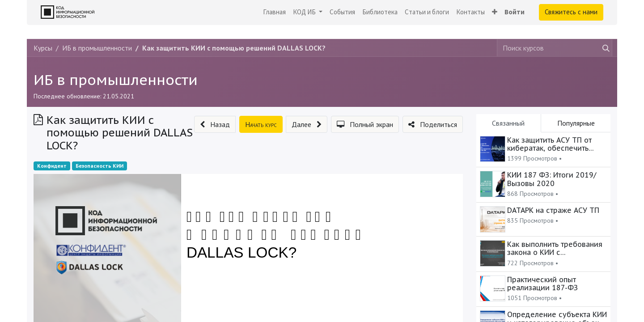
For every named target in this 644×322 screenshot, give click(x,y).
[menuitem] (274, 12)
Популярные (576, 123)
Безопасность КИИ (100, 166)
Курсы (43, 48)
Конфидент (52, 166)
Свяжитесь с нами (571, 12)
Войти (515, 12)
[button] (495, 12)
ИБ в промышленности (116, 80)
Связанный (508, 123)
